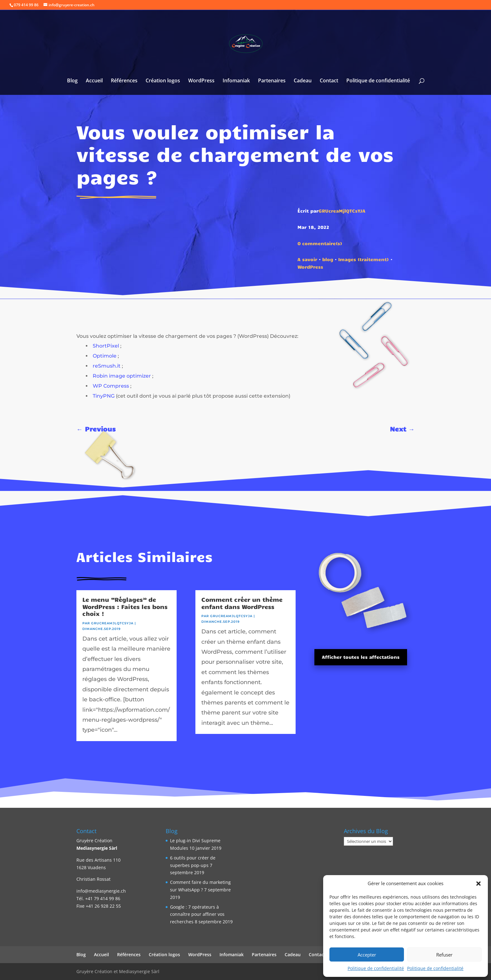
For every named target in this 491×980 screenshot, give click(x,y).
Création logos (163, 81)
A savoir (307, 259)
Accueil (94, 81)
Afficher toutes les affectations (361, 657)
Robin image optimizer (122, 376)
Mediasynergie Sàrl (97, 848)
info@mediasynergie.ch (101, 891)
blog (328, 259)
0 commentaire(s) (320, 243)
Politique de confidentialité (376, 968)
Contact (329, 81)
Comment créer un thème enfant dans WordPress (242, 603)
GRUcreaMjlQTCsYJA (342, 211)
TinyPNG (104, 396)
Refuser (444, 955)
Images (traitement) (364, 259)
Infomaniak (236, 81)
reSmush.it (107, 366)
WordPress (201, 81)
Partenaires (272, 81)
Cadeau (303, 81)
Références (124, 81)
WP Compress (111, 386)
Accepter (367, 955)
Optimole (105, 356)
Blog (72, 81)
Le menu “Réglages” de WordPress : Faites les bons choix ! (125, 606)
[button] (478, 884)
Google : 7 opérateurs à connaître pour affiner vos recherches (197, 914)
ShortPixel (106, 346)
